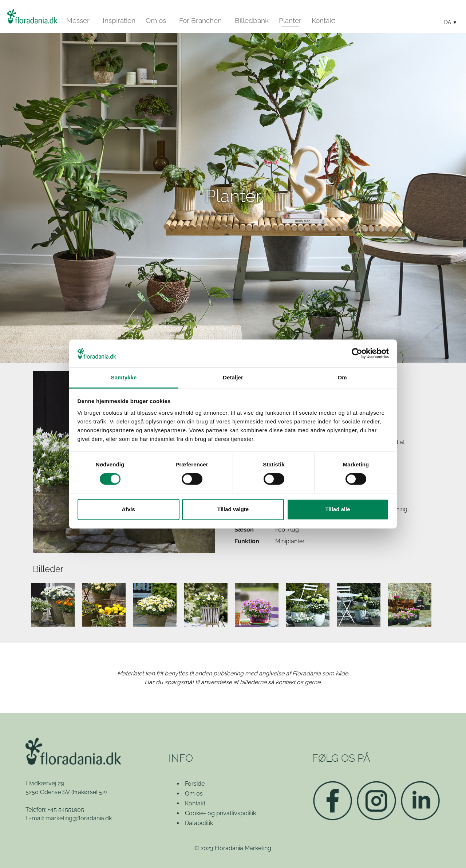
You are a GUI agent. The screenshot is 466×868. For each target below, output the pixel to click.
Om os (194, 794)
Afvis (128, 509)
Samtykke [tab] (124, 377)
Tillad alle (337, 509)
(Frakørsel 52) (89, 792)
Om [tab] (342, 377)
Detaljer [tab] (233, 377)
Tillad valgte (233, 509)
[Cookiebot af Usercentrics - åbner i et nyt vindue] (357, 354)
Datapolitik (199, 823)
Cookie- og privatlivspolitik (220, 813)
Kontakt (195, 803)
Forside (195, 784)
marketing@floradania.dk (79, 818)
